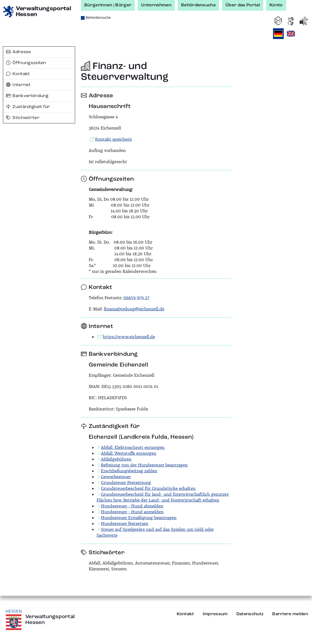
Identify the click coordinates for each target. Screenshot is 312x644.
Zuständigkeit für (28, 107)
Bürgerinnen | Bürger (108, 5)
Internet (18, 85)
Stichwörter (23, 118)
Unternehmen (156, 5)
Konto (276, 5)
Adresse (19, 52)
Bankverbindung (27, 96)
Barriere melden (290, 614)
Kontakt (18, 74)
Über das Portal (243, 5)
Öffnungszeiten (26, 63)
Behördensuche (198, 5)
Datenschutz (250, 614)
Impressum (215, 614)
